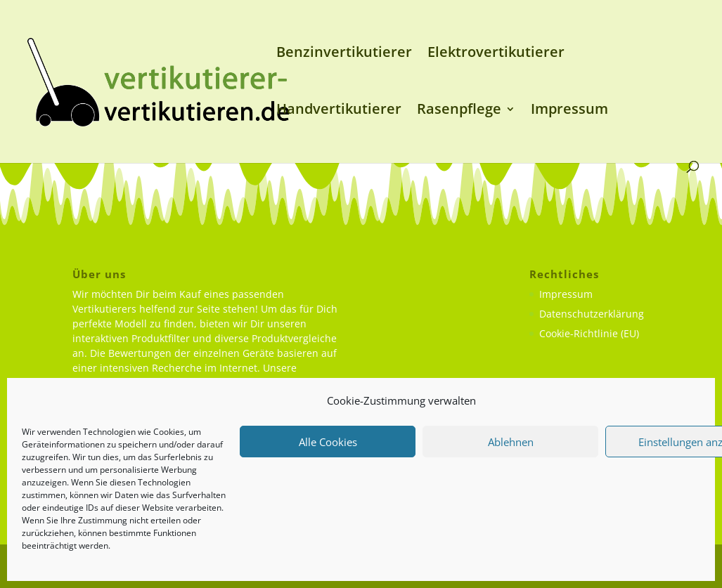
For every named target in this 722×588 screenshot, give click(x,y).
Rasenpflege (459, 111)
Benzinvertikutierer (344, 54)
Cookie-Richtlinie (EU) (589, 333)
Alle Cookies (328, 442)
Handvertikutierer (339, 111)
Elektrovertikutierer (496, 54)
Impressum (569, 111)
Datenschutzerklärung (592, 314)
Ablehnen (511, 442)
